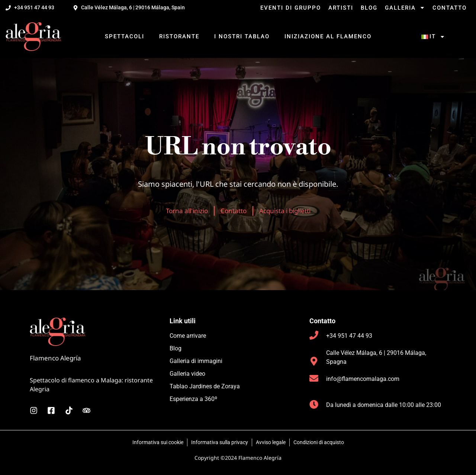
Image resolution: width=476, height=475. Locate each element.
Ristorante (179, 36)
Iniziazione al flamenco (328, 36)
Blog (369, 8)
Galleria (405, 8)
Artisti (341, 8)
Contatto (450, 8)
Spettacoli (125, 36)
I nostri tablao (242, 36)
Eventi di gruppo (291, 8)
